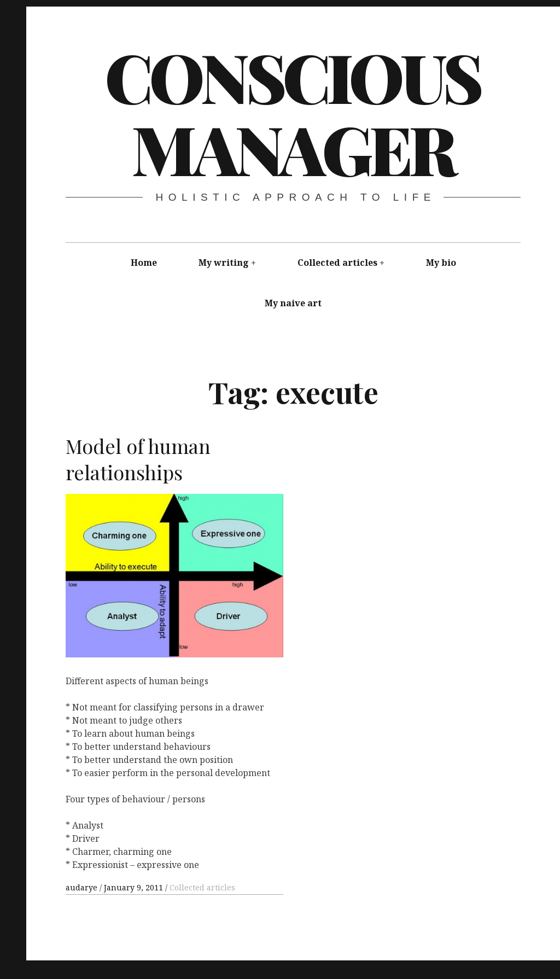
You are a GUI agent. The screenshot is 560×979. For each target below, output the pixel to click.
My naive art (293, 303)
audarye (83, 887)
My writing (224, 263)
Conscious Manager (292, 112)
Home (144, 263)
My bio (441, 263)
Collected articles (337, 263)
